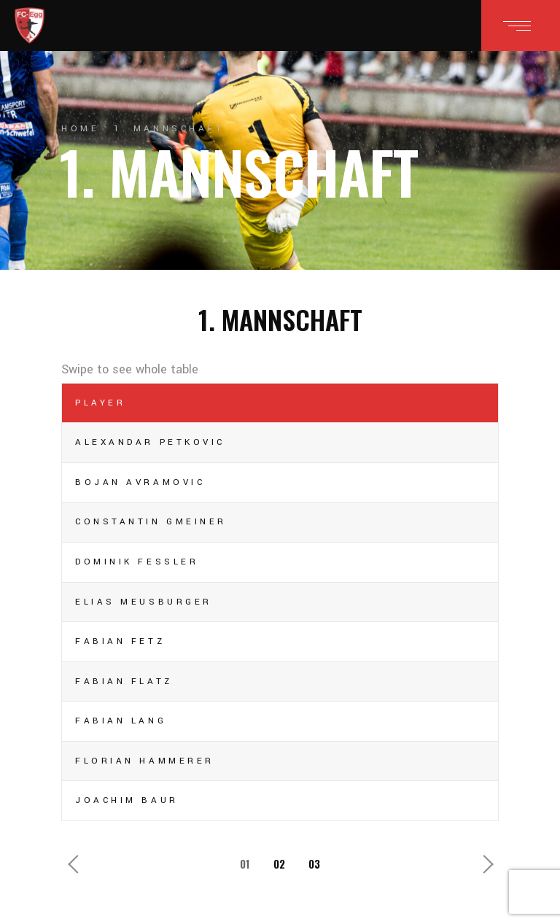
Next (483, 861)
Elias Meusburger (144, 602)
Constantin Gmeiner (151, 522)
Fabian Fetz (120, 641)
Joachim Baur (127, 800)
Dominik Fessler (137, 562)
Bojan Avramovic (140, 482)
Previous (77, 861)
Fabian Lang (121, 721)
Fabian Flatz (124, 682)
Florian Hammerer (145, 761)
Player (100, 403)
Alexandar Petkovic (150, 442)
